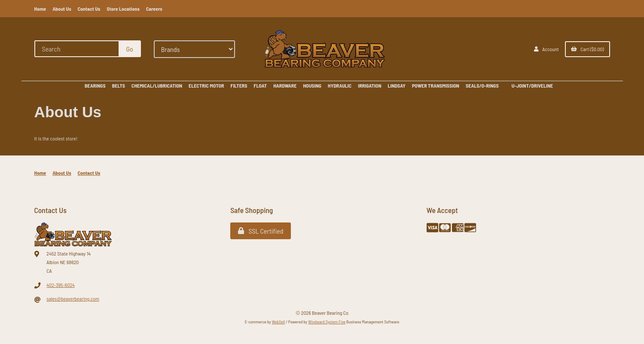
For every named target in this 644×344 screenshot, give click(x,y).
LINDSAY (396, 85)
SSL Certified (261, 231)
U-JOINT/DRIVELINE (532, 85)
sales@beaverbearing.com (73, 298)
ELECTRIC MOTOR (206, 85)
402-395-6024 (61, 285)
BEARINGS (95, 85)
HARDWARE (285, 85)
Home (40, 9)
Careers (154, 9)
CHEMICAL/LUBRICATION (157, 85)
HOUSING (312, 85)
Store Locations (123, 9)
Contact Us (89, 9)
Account (546, 49)
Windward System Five (327, 322)
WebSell (278, 322)
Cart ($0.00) (588, 49)
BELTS (119, 85)
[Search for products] (77, 49)
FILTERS (239, 85)
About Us (62, 9)
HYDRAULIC (340, 85)
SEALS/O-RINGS (482, 85)
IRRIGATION (369, 85)
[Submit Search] (130, 49)
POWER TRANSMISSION (436, 85)
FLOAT (261, 85)
